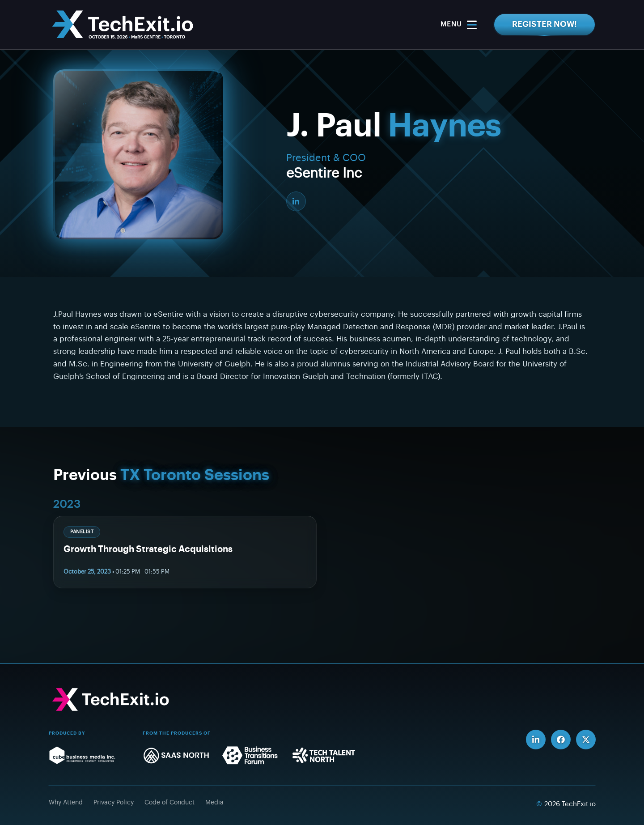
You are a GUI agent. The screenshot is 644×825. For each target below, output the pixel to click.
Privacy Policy (114, 803)
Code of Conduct (169, 803)
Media (214, 803)
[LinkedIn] (296, 201)
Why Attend (66, 803)
